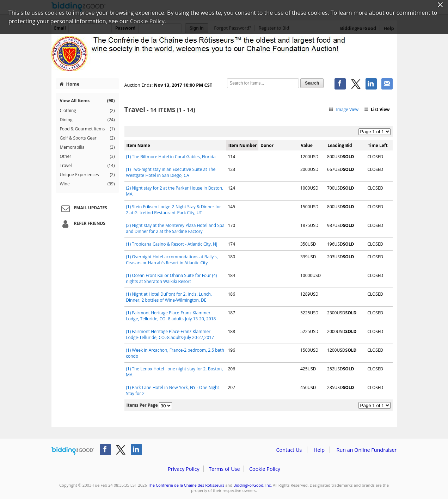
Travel (87, 166)
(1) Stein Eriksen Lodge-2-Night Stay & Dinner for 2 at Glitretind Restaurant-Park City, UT (173, 210)
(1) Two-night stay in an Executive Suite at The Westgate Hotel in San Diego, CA (171, 172)
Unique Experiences (87, 175)
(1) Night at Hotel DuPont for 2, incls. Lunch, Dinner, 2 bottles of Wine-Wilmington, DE (169, 297)
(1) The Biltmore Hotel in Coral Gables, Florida (171, 157)
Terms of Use (224, 469)
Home (69, 84)
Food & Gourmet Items (87, 129)
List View (376, 109)
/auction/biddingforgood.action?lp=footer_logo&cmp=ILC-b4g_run (73, 451)
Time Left (378, 145)
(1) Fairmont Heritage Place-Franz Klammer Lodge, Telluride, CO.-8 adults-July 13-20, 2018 (171, 316)
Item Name (138, 145)
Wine (87, 184)
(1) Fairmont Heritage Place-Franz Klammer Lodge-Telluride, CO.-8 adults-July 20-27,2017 (170, 334)
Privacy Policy (184, 469)
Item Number (243, 145)
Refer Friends (82, 224)
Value (307, 145)
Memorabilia (87, 147)
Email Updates (83, 208)
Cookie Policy (265, 469)
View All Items (87, 101)
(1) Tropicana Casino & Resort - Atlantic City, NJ (171, 244)
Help (319, 450)
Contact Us (289, 450)
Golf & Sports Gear (87, 138)
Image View (343, 109)
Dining (87, 120)
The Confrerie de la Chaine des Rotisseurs (186, 485)
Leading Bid (340, 145)
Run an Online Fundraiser (367, 450)
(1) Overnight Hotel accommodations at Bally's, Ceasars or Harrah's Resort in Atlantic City (172, 260)
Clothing (87, 111)
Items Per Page (142, 405)
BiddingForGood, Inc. (253, 485)
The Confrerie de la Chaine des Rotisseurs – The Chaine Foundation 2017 (224, 54)
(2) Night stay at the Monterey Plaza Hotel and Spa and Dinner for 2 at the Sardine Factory (175, 228)
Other (87, 156)
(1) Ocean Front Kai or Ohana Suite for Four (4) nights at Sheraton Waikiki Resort (171, 278)
